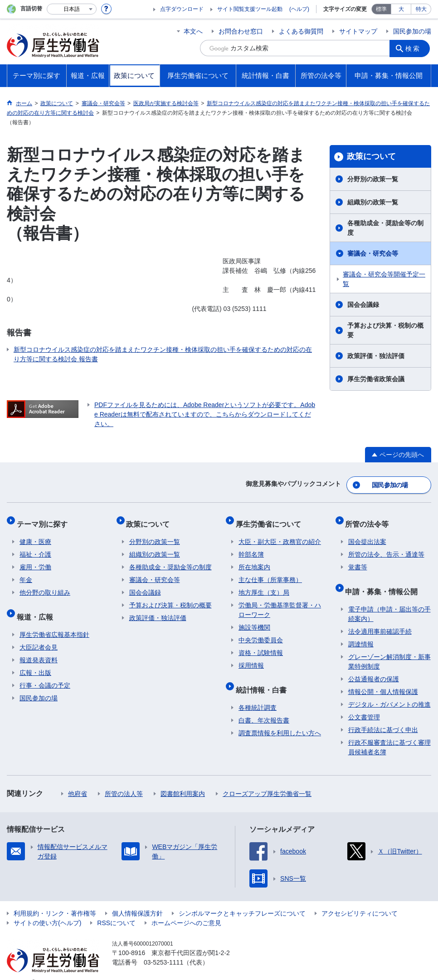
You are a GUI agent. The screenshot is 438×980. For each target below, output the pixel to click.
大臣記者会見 (39, 633)
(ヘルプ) (299, 9)
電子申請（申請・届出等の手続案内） (389, 600)
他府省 (78, 780)
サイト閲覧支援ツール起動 (250, 9)
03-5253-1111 (163, 948)
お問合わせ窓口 (241, 31)
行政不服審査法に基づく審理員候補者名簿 (389, 733)
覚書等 (358, 559)
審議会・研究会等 (373, 253)
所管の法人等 (124, 780)
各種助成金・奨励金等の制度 (385, 228)
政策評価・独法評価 (376, 356)
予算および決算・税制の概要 (385, 330)
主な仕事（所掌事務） (270, 572)
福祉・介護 (35, 546)
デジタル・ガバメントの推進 (389, 690)
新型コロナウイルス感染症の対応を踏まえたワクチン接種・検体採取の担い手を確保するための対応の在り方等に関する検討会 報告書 (163, 354)
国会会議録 (363, 305)
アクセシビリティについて (360, 899)
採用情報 (251, 657)
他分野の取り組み (45, 584)
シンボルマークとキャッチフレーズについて (242, 899)
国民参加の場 (412, 31)
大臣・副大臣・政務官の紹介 (280, 534)
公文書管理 (364, 703)
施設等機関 (254, 619)
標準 (381, 9)
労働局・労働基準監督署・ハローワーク (280, 602)
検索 (415, 48)
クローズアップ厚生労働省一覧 (267, 780)
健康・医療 (35, 534)
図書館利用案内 (183, 780)
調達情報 (361, 630)
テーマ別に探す (45, 518)
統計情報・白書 (264, 678)
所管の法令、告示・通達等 (386, 546)
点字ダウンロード (182, 9)
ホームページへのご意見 (186, 909)
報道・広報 (38, 605)
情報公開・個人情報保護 (383, 678)
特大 (421, 9)
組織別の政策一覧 (373, 202)
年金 (26, 572)
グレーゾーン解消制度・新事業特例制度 (389, 648)
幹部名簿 (251, 546)
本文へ (193, 31)
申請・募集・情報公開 (384, 580)
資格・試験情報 (261, 645)
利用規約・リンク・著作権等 (55, 899)
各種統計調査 (258, 694)
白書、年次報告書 (264, 706)
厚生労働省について (271, 518)
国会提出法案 (367, 534)
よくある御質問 (301, 31)
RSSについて (116, 909)
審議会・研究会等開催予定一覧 (384, 279)
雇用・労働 (35, 559)
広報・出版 (35, 659)
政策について (371, 156)
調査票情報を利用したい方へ (280, 719)
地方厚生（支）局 (264, 584)
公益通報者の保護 (374, 665)
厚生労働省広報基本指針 (54, 621)
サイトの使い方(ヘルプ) (47, 909)
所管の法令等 (370, 518)
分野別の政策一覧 (373, 179)
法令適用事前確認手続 (380, 617)
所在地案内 (254, 559)
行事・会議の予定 (45, 671)
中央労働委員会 (261, 632)
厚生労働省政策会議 (376, 379)
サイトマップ (358, 31)
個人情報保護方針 (137, 899)
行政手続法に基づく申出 (383, 716)
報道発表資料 (39, 646)
